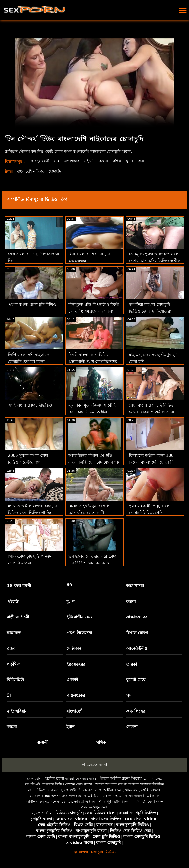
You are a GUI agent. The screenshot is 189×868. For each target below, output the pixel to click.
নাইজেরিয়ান (17, 711)
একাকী (72, 680)
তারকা (132, 664)
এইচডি (93, 161)
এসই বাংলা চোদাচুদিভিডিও (30, 405)
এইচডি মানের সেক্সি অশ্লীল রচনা (96, 790)
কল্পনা (108, 161)
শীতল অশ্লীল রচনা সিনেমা (121, 778)
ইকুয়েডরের (76, 664)
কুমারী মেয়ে (136, 680)
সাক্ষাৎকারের (137, 617)
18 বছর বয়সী (40, 161)
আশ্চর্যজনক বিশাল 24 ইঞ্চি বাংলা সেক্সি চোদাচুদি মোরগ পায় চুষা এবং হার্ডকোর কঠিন (94, 462)
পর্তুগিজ (14, 664)
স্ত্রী (9, 695)
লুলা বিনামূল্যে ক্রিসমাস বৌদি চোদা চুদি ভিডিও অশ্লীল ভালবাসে (92, 412)
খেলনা (132, 727)
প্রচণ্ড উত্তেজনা (79, 633)
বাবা (147, 161)
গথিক (122, 161)
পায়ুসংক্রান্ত (76, 695)
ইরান (71, 727)
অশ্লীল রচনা (55, 778)
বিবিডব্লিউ (15, 680)
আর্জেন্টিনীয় (137, 648)
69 (59, 161)
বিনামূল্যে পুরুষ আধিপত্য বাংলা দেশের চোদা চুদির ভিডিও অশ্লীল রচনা (155, 261)
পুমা (129, 695)
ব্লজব (11, 648)
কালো (12, 727)
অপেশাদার (74, 161)
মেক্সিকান (74, 648)
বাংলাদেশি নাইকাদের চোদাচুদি (41, 171)
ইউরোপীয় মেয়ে (80, 617)
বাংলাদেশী (75, 711)
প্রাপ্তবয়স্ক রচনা (94, 765)
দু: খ (135, 161)
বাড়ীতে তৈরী (18, 617)
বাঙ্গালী (43, 742)
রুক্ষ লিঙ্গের (136, 711)
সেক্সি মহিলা (151, 790)
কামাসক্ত (14, 633)
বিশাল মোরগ (137, 633)
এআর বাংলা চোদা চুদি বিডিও (32, 305)
